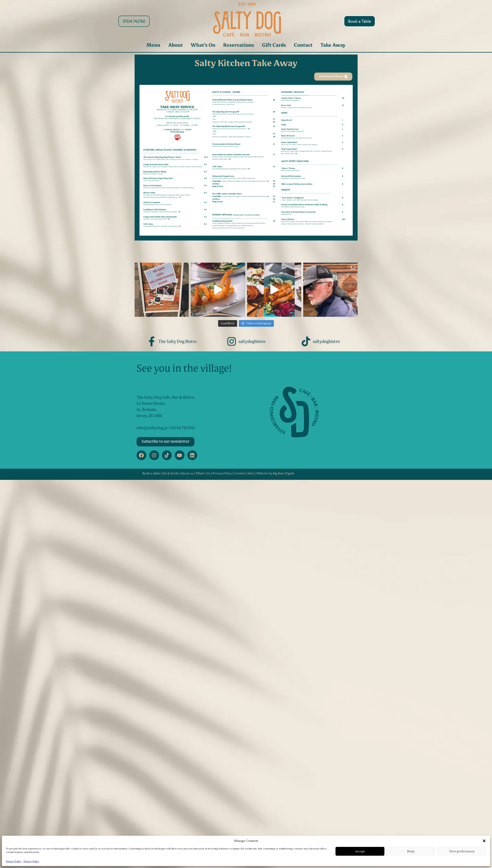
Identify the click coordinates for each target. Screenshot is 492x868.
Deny (411, 851)
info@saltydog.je (152, 428)
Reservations (239, 45)
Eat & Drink (170, 473)
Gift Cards (274, 45)
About (176, 45)
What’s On (203, 45)
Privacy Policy (14, 861)
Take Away (333, 45)
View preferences (462, 851)
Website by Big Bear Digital (275, 473)
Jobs (251, 473)
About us (187, 473)
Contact (303, 45)
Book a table (151, 473)
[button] (484, 841)
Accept (360, 851)
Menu (153, 45)
